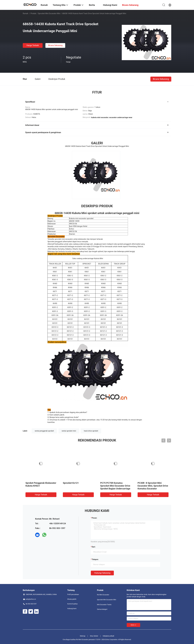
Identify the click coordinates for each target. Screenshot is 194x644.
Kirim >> (133, 625)
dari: (94, 547)
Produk (33, 13)
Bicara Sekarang (55, 45)
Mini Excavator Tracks (104, 605)
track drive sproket (91, 431)
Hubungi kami (72, 609)
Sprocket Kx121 (71, 483)
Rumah (25, 13)
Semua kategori (102, 609)
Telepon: (95, 559)
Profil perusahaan (73, 594)
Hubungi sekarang (102, 573)
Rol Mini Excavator (103, 595)
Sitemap (83, 636)
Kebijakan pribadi (109, 636)
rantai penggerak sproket (44, 431)
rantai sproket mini (69, 431)
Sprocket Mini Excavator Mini (49, 13)
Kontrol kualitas (72, 604)
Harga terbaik (33, 45)
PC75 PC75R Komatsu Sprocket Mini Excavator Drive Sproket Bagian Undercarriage (115, 486)
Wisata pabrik (72, 599)
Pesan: (94, 518)
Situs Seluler (94, 636)
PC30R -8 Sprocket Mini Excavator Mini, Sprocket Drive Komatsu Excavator (153, 486)
